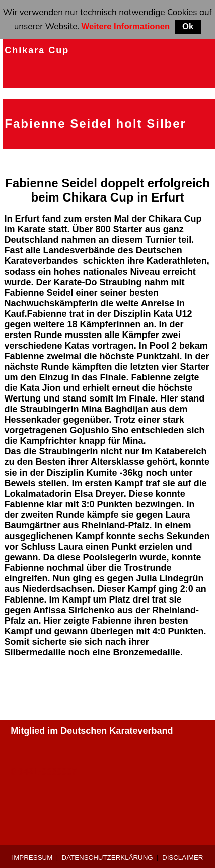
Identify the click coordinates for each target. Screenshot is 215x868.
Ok (188, 26)
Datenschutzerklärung (107, 858)
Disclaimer (183, 858)
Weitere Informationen (126, 26)
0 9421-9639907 (44, 772)
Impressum (32, 858)
